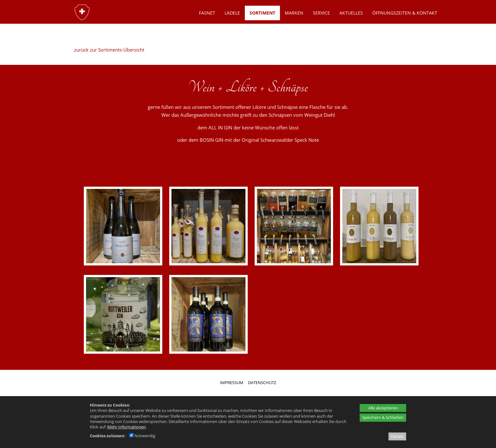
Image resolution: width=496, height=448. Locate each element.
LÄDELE (232, 13)
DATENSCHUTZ (262, 383)
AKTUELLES (351, 13)
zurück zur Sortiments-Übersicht (109, 50)
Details (397, 436)
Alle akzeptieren (383, 408)
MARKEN (294, 13)
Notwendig (142, 436)
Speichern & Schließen (383, 417)
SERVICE (321, 13)
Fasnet (207, 13)
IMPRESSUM (232, 383)
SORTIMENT (262, 13)
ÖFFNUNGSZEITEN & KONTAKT (405, 13)
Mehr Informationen (127, 427)
